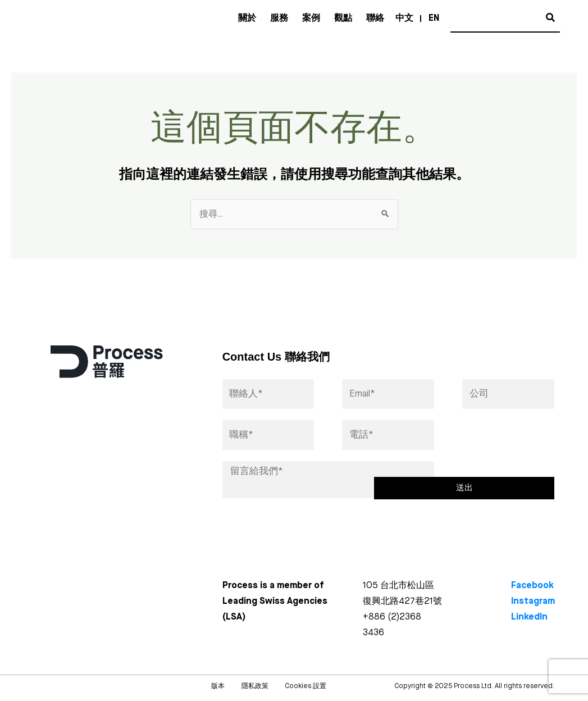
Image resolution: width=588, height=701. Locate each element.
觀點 (343, 19)
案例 (311, 19)
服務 (279, 19)
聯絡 (375, 19)
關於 (247, 19)
